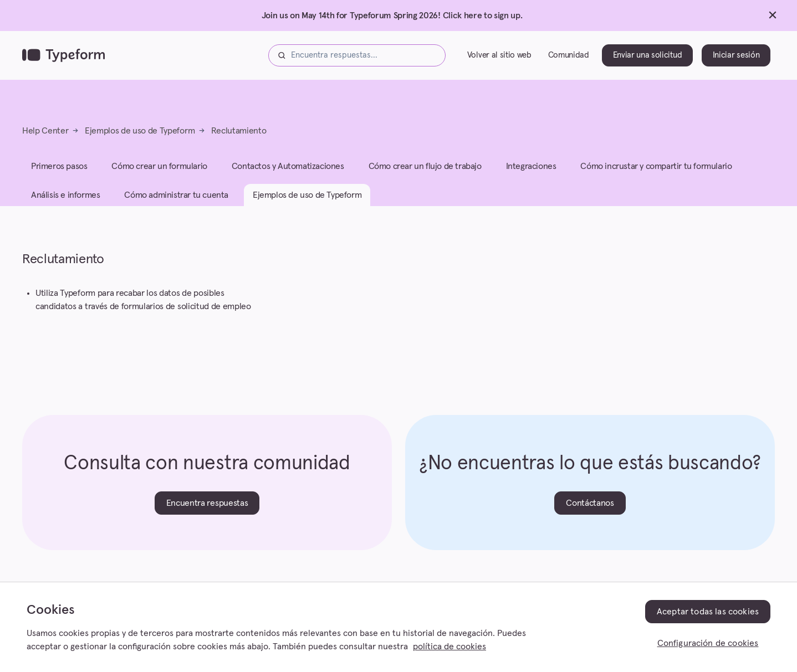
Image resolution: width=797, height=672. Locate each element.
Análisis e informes (65, 195)
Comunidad (569, 55)
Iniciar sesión (736, 55)
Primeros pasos (59, 166)
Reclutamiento (239, 131)
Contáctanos (590, 503)
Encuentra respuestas (207, 503)
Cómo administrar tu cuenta (176, 195)
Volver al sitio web (499, 55)
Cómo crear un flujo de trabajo (425, 166)
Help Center (45, 131)
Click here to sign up (482, 16)
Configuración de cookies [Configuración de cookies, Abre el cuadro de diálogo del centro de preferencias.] (708, 643)
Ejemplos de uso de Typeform (140, 131)
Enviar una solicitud (648, 55)
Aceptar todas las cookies (708, 612)
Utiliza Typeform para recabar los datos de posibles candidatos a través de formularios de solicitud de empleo (143, 300)
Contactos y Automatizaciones (288, 166)
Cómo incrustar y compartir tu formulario (656, 166)
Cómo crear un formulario (159, 166)
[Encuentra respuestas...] (357, 55)
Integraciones (531, 166)
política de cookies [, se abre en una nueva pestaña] (449, 647)
